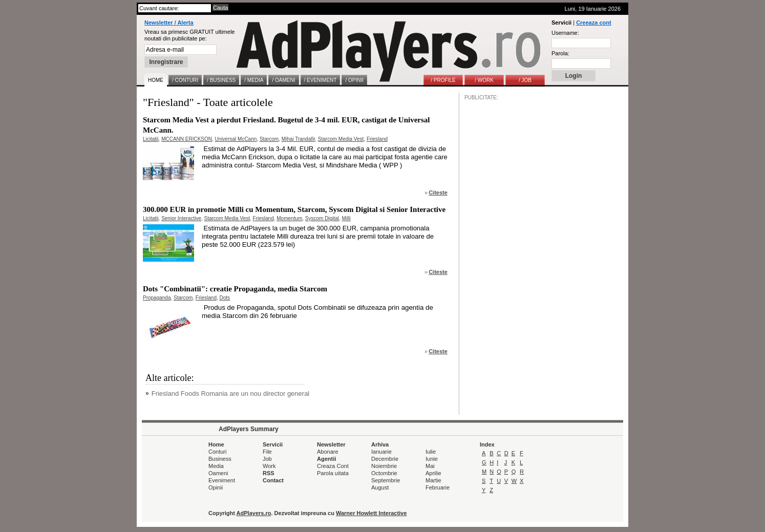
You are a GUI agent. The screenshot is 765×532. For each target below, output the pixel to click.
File (267, 452)
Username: (565, 33)
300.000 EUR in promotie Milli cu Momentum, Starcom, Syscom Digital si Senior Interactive (294, 209)
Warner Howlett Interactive (371, 513)
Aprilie (433, 473)
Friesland (377, 139)
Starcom (269, 139)
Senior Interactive (181, 218)
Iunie (432, 459)
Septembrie (386, 480)
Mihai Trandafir (299, 139)
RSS (269, 473)
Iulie (431, 452)
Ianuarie (381, 452)
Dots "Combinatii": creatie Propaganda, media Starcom (235, 289)
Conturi (217, 452)
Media (216, 466)
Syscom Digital (322, 218)
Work (269, 466)
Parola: (560, 53)
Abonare (328, 452)
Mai (430, 466)
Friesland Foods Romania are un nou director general (231, 393)
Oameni (218, 473)
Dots (225, 298)
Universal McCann (236, 139)
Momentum (289, 218)
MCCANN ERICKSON (187, 139)
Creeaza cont (593, 23)
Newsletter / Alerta (169, 23)
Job (267, 459)
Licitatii (151, 139)
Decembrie (385, 459)
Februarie (438, 487)
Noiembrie (384, 466)
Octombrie (384, 473)
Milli (346, 218)
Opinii (216, 487)
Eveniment (222, 480)
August (380, 487)
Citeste (438, 193)
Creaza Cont (333, 466)
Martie (433, 480)
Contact (273, 480)
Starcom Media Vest (341, 139)
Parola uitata (333, 473)
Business (220, 459)
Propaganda (157, 298)
